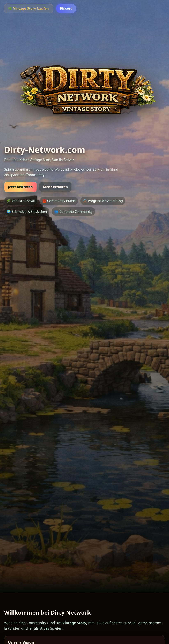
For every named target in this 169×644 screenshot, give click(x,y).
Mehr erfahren (56, 187)
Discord (66, 8)
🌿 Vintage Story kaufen (28, 8)
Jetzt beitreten (20, 187)
